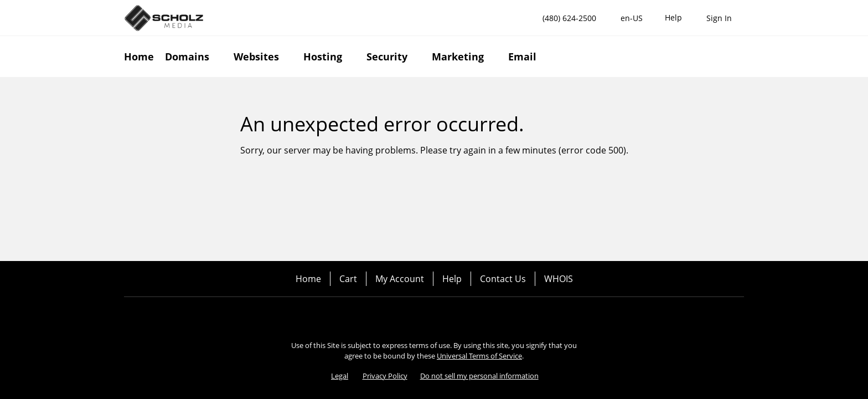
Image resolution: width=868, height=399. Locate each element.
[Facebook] (418, 316)
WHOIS (559, 279)
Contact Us (503, 279)
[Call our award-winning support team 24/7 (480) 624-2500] (673, 18)
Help (452, 279)
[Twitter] (449, 316)
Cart (348, 279)
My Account (400, 279)
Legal (340, 376)
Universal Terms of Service (479, 356)
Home (308, 279)
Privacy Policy (385, 376)
